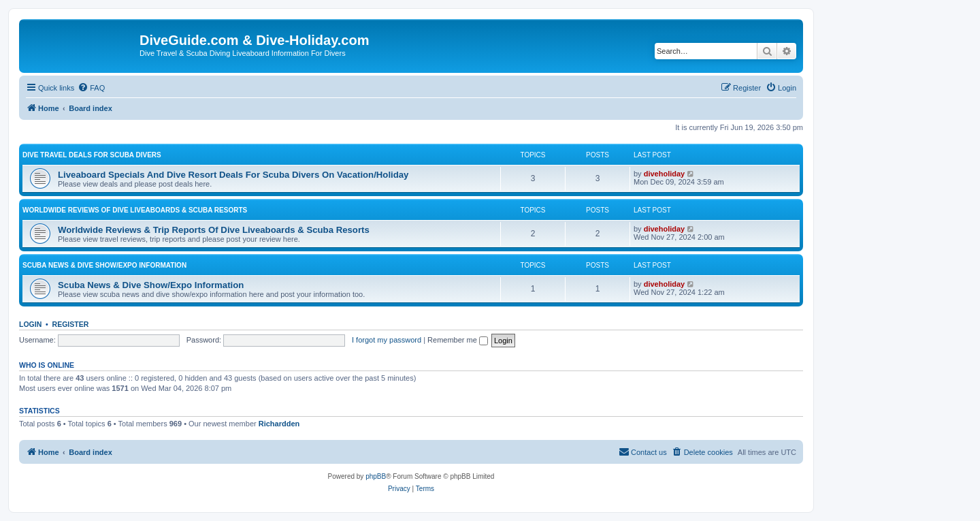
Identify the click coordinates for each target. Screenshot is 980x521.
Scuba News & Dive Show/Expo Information (104, 265)
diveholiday (665, 174)
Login (30, 324)
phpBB (376, 476)
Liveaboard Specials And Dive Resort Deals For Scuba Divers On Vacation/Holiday (233, 175)
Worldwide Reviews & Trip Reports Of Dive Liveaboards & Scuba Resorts (214, 230)
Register (71, 324)
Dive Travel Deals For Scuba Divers (92, 155)
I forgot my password (387, 340)
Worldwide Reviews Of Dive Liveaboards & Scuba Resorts (135, 210)
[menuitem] (91, 88)
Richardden (279, 424)
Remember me (458, 340)
